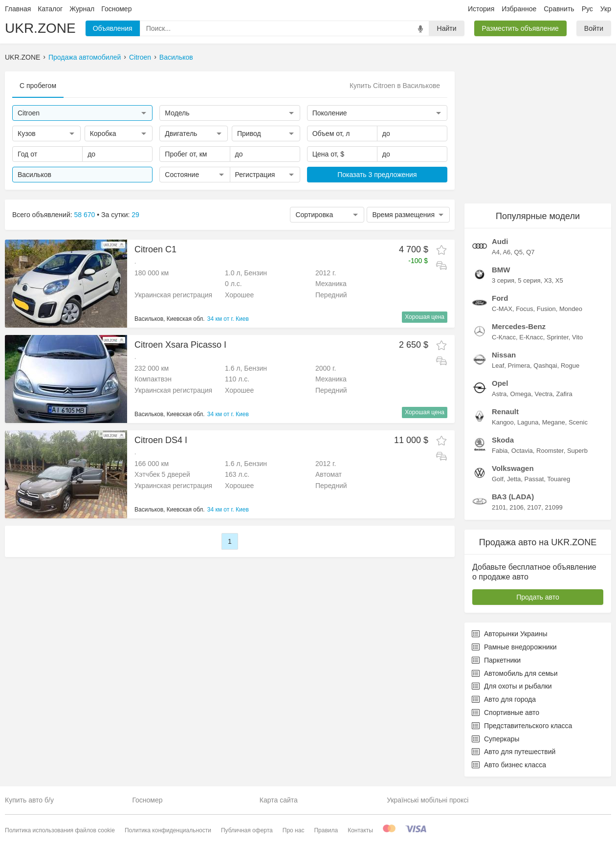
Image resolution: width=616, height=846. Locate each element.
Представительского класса (522, 726)
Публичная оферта (247, 830)
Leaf (498, 366)
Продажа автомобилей (85, 57)
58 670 (85, 215)
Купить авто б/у (29, 800)
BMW (501, 270)
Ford (500, 298)
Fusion (546, 309)
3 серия (503, 280)
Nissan (504, 355)
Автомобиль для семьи (515, 673)
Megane (554, 422)
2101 (499, 507)
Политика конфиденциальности (168, 830)
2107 (534, 507)
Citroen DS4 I (161, 440)
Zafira (564, 394)
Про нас (294, 830)
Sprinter (558, 337)
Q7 (530, 252)
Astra (499, 394)
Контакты (360, 830)
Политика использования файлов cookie (60, 830)
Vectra (543, 394)
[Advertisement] (538, 133)
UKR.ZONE (40, 28)
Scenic (578, 422)
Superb (577, 451)
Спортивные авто (506, 712)
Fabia (500, 451)
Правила (326, 830)
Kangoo (503, 422)
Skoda (503, 440)
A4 (496, 252)
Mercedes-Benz (519, 326)
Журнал (82, 9)
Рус (587, 9)
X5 (559, 280)
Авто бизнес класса (509, 765)
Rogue (570, 366)
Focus (524, 309)
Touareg (559, 479)
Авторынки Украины (510, 634)
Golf (498, 479)
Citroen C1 (155, 249)
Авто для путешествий (514, 752)
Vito (577, 337)
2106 (517, 507)
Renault (505, 412)
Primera (519, 366)
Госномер (116, 9)
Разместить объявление (520, 28)
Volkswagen (513, 468)
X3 (548, 280)
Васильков (176, 57)
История (481, 9)
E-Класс (531, 337)
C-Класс (504, 337)
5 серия (529, 280)
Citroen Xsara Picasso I (180, 345)
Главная (18, 9)
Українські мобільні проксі (428, 800)
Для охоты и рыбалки (512, 686)
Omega (521, 394)
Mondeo (571, 309)
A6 (506, 252)
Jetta (514, 479)
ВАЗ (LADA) (513, 497)
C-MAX (502, 309)
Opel (500, 383)
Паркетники (496, 660)
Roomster (550, 451)
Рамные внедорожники (514, 647)
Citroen (140, 57)
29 (135, 215)
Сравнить (559, 9)
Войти (594, 28)
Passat (534, 479)
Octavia (522, 451)
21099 (553, 507)
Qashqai (545, 366)
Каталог (50, 9)
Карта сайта (279, 800)
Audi (500, 241)
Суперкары (495, 739)
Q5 (518, 252)
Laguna (528, 422)
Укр (606, 9)
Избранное (519, 9)
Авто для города (504, 699)
